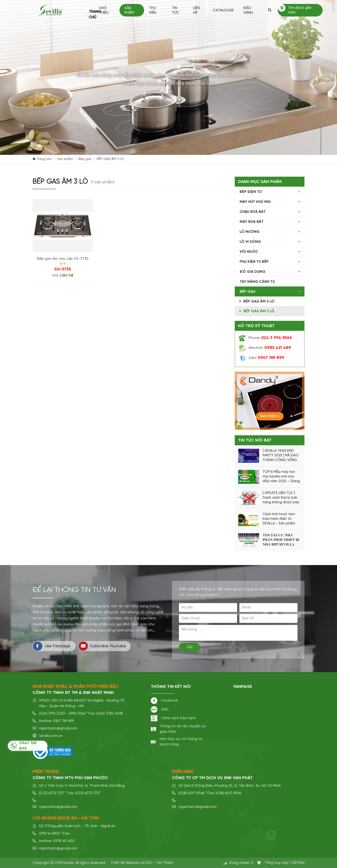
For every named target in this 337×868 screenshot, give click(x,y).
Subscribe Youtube (102, 646)
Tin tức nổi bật (255, 440)
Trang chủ (90, 10)
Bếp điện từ (251, 192)
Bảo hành (249, 10)
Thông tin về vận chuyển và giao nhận (183, 729)
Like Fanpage (52, 646)
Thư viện (154, 10)
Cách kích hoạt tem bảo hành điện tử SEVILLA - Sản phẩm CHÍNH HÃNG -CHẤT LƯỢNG (279, 519)
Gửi (190, 647)
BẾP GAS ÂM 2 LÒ (259, 302)
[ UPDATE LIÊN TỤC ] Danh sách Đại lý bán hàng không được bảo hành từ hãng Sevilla (281, 498)
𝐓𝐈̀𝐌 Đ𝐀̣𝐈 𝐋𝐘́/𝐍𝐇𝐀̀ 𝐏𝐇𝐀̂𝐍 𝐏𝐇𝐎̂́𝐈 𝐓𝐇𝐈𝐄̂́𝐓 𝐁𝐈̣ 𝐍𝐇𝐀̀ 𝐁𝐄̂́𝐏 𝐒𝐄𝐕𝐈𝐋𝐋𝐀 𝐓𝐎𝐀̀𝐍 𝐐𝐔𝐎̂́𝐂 (281, 540)
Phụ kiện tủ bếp (254, 262)
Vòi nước (249, 252)
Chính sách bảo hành (178, 718)
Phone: (270, 338)
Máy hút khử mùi (255, 202)
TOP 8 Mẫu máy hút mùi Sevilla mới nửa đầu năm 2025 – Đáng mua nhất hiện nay (281, 477)
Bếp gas (85, 159)
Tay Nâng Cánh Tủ (257, 282)
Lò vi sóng (250, 242)
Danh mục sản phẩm (260, 182)
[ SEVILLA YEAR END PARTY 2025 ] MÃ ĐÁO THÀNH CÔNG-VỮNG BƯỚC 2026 (281, 456)
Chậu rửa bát (253, 212)
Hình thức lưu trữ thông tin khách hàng (181, 742)
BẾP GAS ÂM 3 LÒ (110, 159)
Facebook (170, 701)
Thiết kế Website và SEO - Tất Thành (142, 863)
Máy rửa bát (252, 222)
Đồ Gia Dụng (253, 272)
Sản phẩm (131, 10)
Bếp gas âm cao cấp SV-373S (63, 259)
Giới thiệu (105, 10)
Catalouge (224, 10)
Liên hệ (197, 10)
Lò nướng (250, 232)
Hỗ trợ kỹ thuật (256, 326)
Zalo (165, 709)
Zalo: (266, 358)
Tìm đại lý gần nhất (300, 10)
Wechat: (270, 348)
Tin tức (176, 10)
